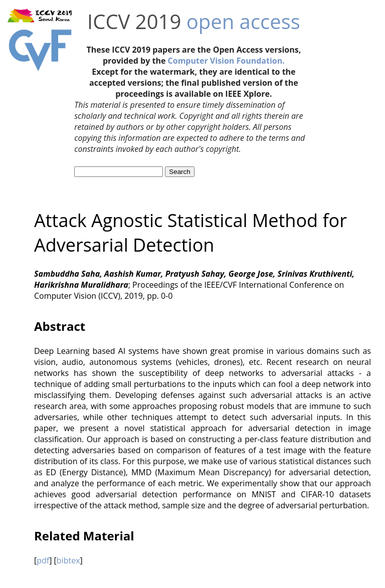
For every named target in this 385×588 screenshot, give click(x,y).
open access (243, 21)
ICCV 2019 (134, 21)
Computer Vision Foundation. (226, 61)
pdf (43, 560)
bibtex (68, 560)
